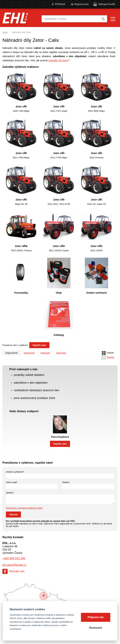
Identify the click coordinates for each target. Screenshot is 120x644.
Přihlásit (60, 4)
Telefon (66, 482)
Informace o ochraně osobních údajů (24, 508)
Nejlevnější (29, 353)
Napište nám (39, 345)
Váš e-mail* (12, 482)
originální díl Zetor (58, 60)
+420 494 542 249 (14, 558)
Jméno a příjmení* (15, 472)
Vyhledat (103, 19)
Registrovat (81, 4)
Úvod (5, 32)
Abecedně (61, 353)
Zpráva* (10, 493)
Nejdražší (45, 353)
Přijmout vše (96, 617)
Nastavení (96, 628)
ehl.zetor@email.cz (14, 565)
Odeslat (13, 514)
